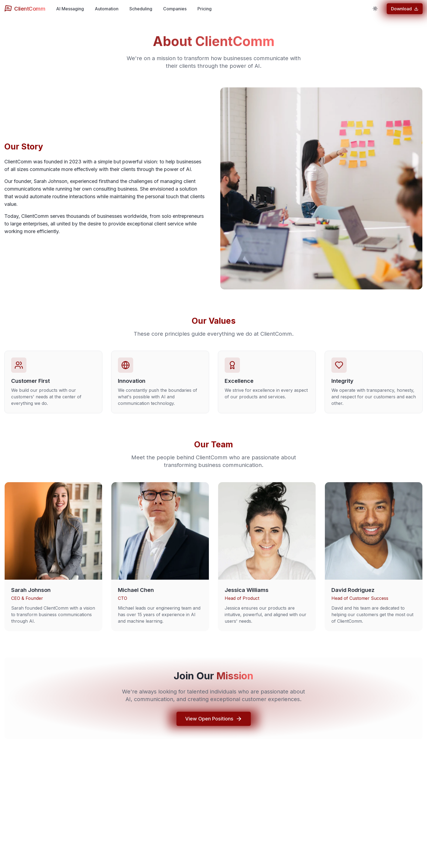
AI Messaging (70, 9)
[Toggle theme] (375, 9)
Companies (175, 9)
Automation (107, 9)
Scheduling (141, 9)
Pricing (205, 9)
